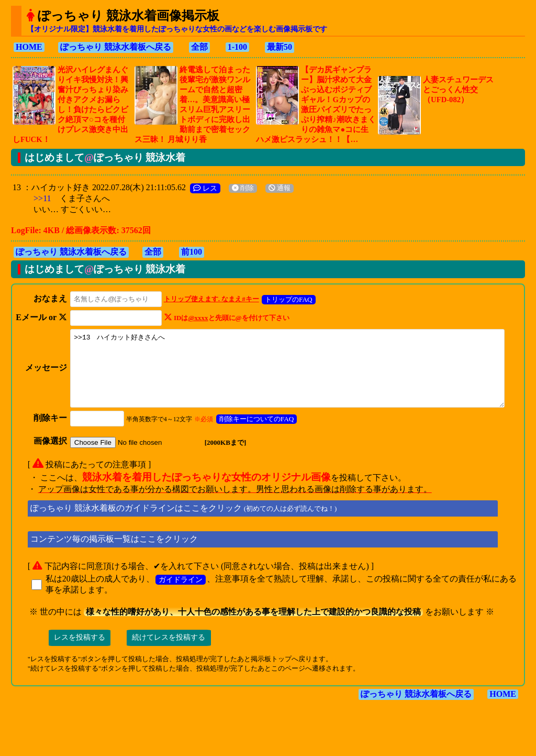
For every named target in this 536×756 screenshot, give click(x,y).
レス (205, 188)
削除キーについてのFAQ (255, 433)
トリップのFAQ (287, 299)
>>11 (42, 198)
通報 (280, 188)
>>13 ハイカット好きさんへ (295, 375)
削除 (243, 188)
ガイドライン (181, 594)
